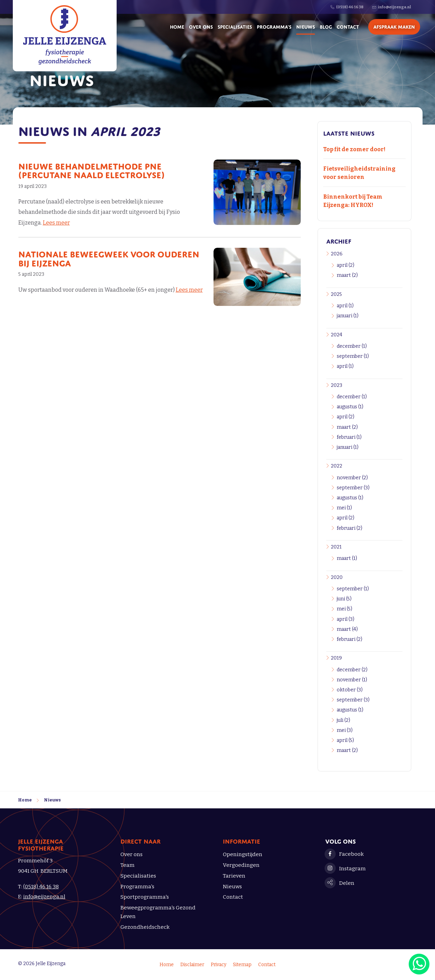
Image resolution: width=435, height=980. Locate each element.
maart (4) (347, 629)
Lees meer (56, 223)
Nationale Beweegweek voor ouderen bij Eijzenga (109, 257)
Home (177, 26)
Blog (326, 26)
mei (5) (345, 609)
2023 (337, 385)
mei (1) (344, 508)
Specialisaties (235, 26)
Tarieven (234, 876)
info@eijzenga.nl (44, 897)
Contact (348, 26)
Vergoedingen (241, 865)
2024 (337, 335)
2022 (337, 466)
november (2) (352, 478)
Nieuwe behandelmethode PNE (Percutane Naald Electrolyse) (92, 170)
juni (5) (344, 599)
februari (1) (349, 437)
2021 (336, 547)
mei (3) (345, 730)
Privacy (219, 965)
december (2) (352, 670)
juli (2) (343, 720)
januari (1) (348, 316)
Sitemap (242, 965)
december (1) (352, 346)
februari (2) (350, 528)
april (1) (345, 306)
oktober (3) (350, 690)
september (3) (353, 488)
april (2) (346, 265)
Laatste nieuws (349, 132)
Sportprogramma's (145, 897)
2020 (337, 577)
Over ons (201, 26)
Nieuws (306, 26)
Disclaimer (192, 965)
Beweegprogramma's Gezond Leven (158, 912)
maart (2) (347, 275)
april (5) (345, 740)
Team (128, 865)
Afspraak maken (394, 26)
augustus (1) (350, 407)
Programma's (274, 26)
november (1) (352, 680)
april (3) (346, 619)
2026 (337, 254)
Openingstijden (243, 854)
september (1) (353, 356)
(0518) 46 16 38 (41, 887)
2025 (336, 294)
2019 (336, 658)
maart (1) (347, 558)
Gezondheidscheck (145, 927)
